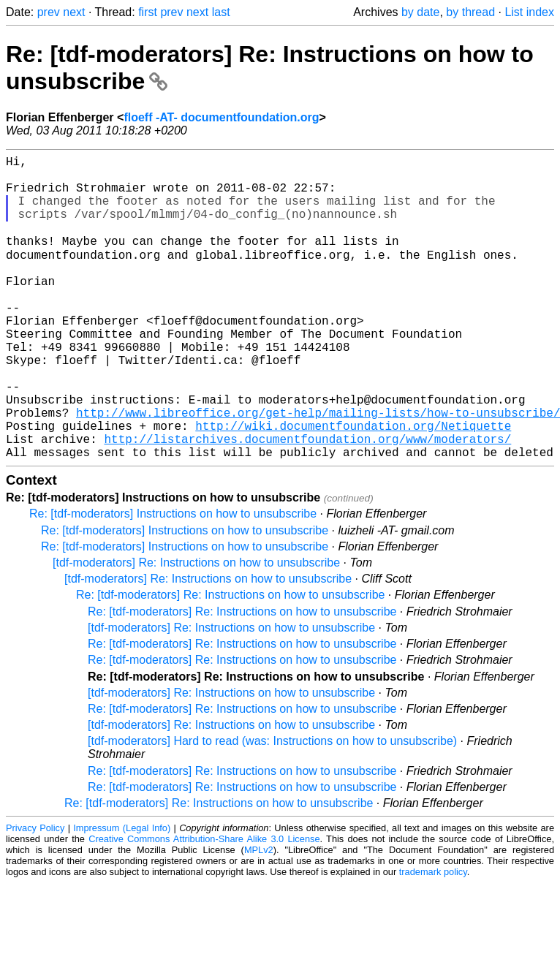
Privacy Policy (35, 894)
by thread (470, 12)
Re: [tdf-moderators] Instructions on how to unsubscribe (173, 579)
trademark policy (433, 938)
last (221, 12)
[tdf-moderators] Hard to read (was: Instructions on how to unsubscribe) (272, 807)
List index (529, 12)
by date (420, 12)
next (74, 12)
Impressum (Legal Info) (122, 894)
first (148, 12)
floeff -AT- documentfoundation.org (221, 117)
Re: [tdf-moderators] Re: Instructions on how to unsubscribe (230, 660)
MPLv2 (259, 916)
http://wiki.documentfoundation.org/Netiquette (353, 485)
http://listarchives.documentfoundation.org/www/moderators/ (307, 501)
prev (49, 12)
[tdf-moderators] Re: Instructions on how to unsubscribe (196, 628)
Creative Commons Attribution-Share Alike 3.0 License (204, 905)
